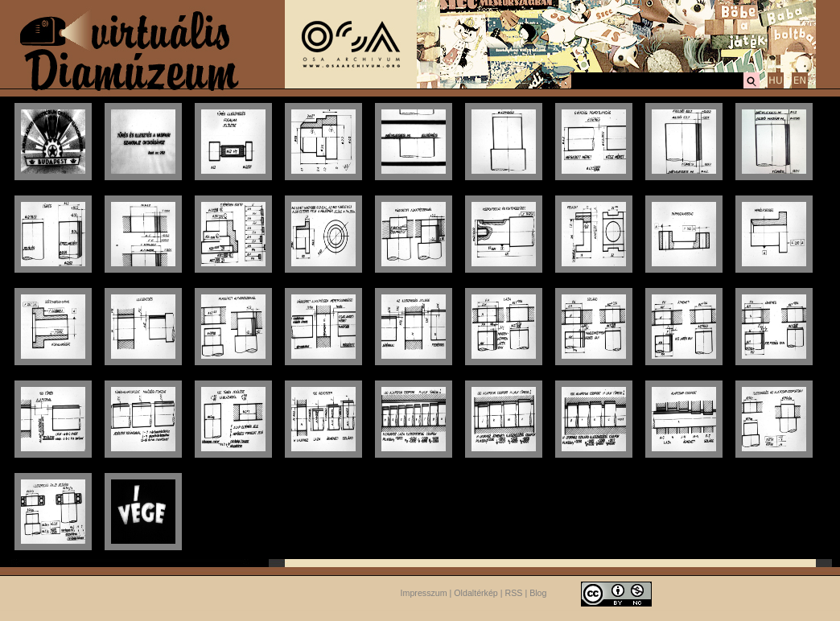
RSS (514, 593)
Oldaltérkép (476, 593)
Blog (538, 593)
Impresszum (424, 593)
